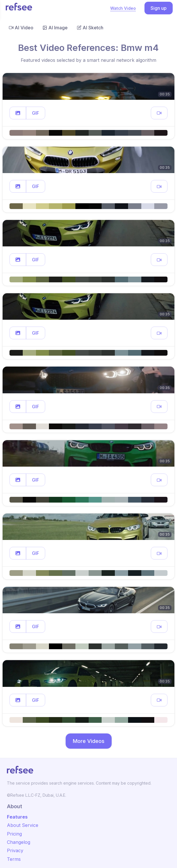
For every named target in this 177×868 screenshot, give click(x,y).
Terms (14, 859)
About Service (23, 825)
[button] (18, 113)
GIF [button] (36, 113)
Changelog (19, 842)
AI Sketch (90, 28)
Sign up (159, 8)
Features (17, 817)
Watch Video (123, 8)
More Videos (89, 741)
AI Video (21, 28)
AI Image (55, 28)
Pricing (14, 834)
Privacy (15, 850)
